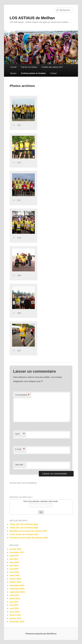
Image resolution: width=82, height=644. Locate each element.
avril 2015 (14, 608)
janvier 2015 (15, 618)
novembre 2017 (17, 552)
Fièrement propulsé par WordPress (41, 634)
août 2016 (14, 562)
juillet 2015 (15, 599)
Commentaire (22, 395)
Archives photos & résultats (33, 73)
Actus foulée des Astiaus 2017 (24, 534)
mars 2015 (15, 612)
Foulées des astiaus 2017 (52, 67)
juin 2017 (14, 559)
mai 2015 (14, 605)
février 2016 (15, 579)
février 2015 (15, 615)
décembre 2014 (17, 622)
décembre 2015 (17, 585)
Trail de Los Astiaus (29, 67)
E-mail (20, 449)
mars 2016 (15, 575)
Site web (19, 465)
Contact (53, 73)
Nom (20, 434)
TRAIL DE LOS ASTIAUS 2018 (24, 528)
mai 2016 (14, 569)
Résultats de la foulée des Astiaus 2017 (28, 531)
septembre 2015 (17, 592)
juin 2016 (14, 566)
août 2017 (14, 556)
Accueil (13, 67)
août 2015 (14, 595)
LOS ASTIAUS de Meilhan (32, 18)
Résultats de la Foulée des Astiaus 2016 (29, 538)
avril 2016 (14, 572)
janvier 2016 (15, 582)
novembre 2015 (17, 589)
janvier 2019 (15, 549)
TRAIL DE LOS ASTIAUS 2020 (24, 524)
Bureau (13, 73)
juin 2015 (14, 602)
